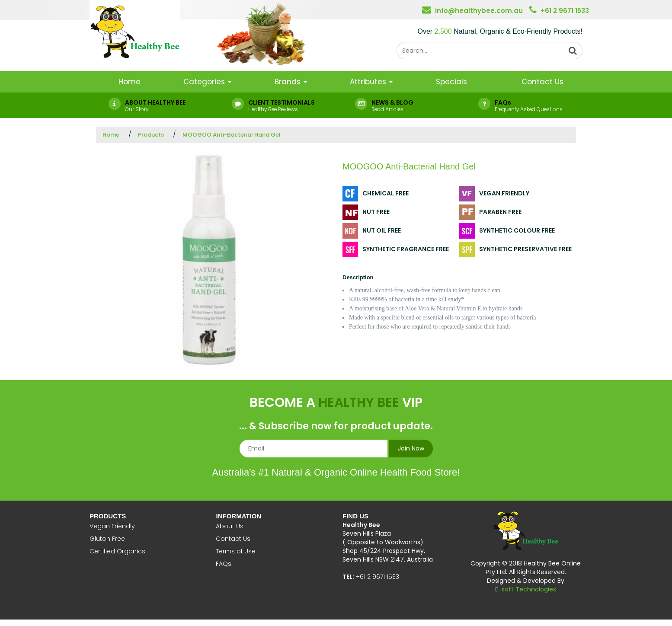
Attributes (371, 82)
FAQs (503, 102)
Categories (207, 82)
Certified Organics (117, 551)
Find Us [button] (355, 516)
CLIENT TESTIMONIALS (282, 102)
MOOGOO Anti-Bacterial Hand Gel (232, 135)
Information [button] (238, 516)
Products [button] (108, 516)
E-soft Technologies (526, 589)
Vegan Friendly (112, 526)
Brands (291, 82)
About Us (230, 526)
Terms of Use (236, 551)
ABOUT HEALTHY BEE (155, 102)
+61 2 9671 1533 (565, 11)
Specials (451, 82)
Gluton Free (107, 539)
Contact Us (542, 82)
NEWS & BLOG (392, 102)
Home (130, 82)
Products (151, 135)
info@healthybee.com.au (479, 11)
